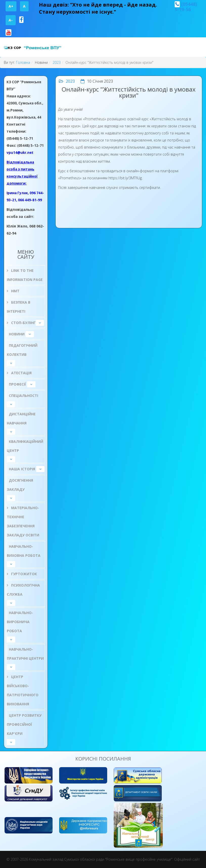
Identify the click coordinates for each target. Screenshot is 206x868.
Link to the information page (25, 275)
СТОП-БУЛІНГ (23, 323)
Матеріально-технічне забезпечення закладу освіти (23, 521)
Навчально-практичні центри (25, 654)
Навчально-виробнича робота (20, 622)
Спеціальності (24, 396)
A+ (11, 6)
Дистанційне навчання (21, 418)
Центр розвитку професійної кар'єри (24, 724)
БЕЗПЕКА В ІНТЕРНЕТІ (19, 307)
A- (11, 20)
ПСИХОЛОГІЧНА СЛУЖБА (23, 590)
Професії (17, 384)
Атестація (21, 373)
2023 (57, 62)
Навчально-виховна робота (24, 551)
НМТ (15, 291)
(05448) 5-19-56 (186, 7)
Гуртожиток (24, 574)
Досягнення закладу (20, 485)
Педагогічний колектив (22, 350)
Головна (23, 62)
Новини (17, 334)
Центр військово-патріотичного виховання (23, 690)
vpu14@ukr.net (20, 153)
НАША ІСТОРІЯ (22, 469)
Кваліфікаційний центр (25, 446)
